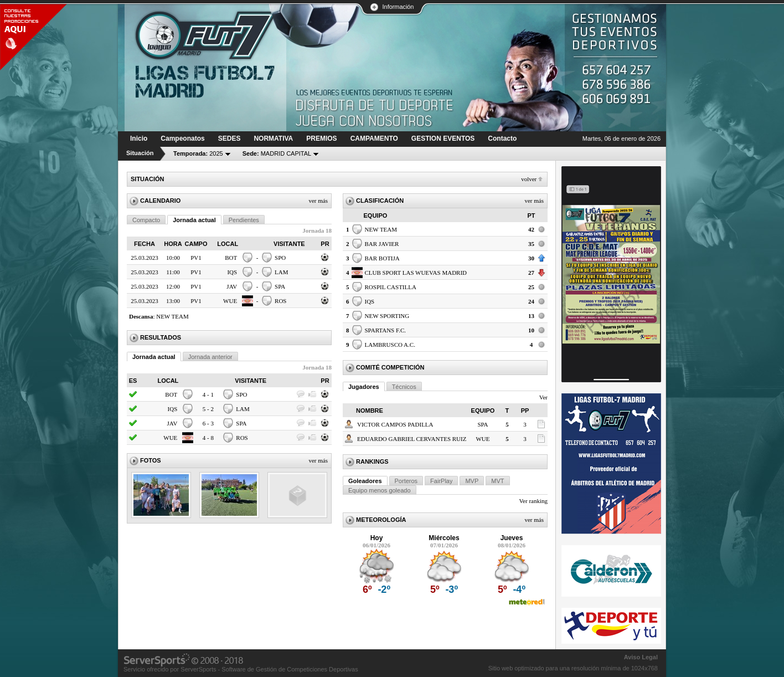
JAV (232, 286)
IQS (232, 272)
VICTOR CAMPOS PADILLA (395, 424)
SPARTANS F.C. (386, 330)
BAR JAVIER (382, 244)
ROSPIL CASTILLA (391, 287)
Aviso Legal (641, 657)
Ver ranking (533, 501)
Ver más (318, 201)
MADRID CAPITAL (277, 153)
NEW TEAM (172, 316)
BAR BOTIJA (382, 258)
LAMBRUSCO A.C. (390, 345)
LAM (281, 272)
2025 (198, 153)
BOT (231, 258)
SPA (280, 286)
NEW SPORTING (387, 316)
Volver (529, 179)
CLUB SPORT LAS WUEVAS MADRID (416, 273)
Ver (543, 397)
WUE (230, 301)
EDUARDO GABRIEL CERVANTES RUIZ (412, 439)
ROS (280, 301)
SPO (280, 258)
